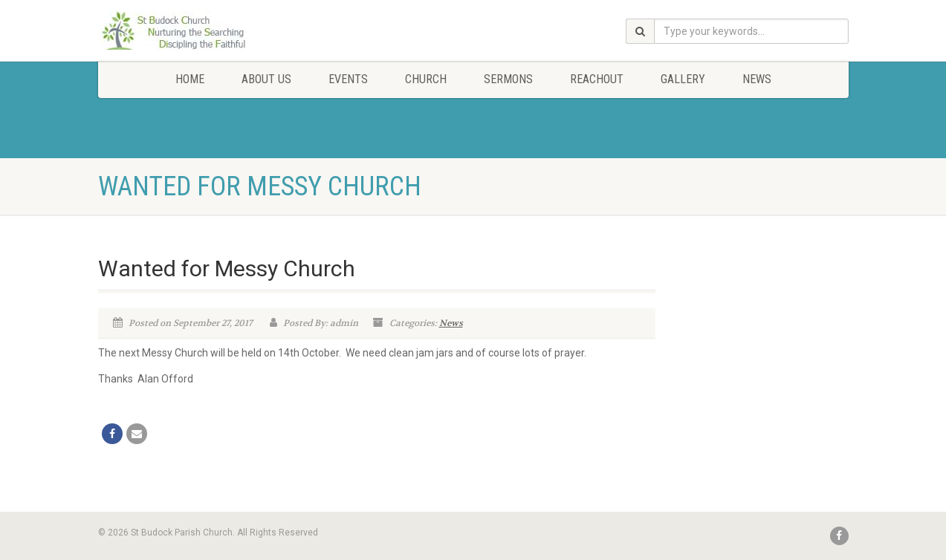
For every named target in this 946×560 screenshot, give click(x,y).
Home (190, 79)
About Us (266, 79)
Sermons (508, 79)
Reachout (597, 79)
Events (348, 79)
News (757, 79)
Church (426, 79)
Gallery (683, 79)
